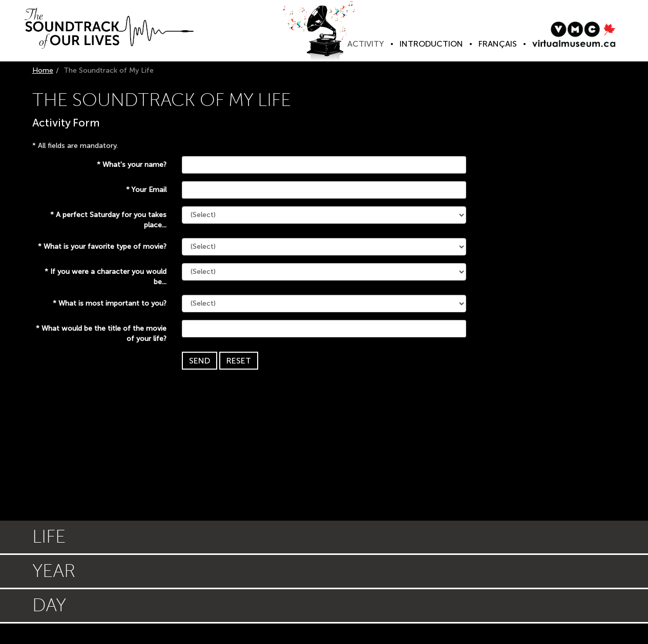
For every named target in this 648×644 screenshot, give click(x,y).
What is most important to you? (110, 303)
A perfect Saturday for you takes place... (108, 220)
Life (49, 537)
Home (43, 70)
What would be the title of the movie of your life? (101, 334)
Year (54, 571)
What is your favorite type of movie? (102, 246)
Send (200, 361)
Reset (239, 361)
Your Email (146, 190)
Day (49, 605)
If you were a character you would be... (106, 277)
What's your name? (132, 165)
